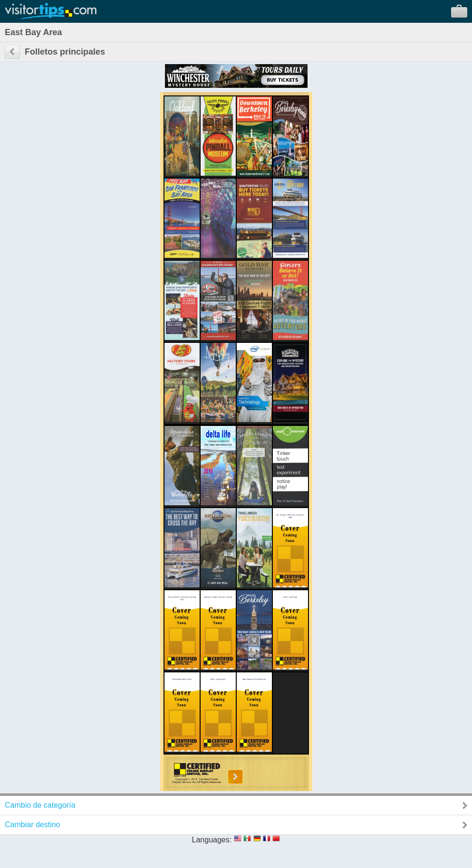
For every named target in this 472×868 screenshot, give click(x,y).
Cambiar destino (33, 825)
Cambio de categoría (40, 805)
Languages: (212, 840)
